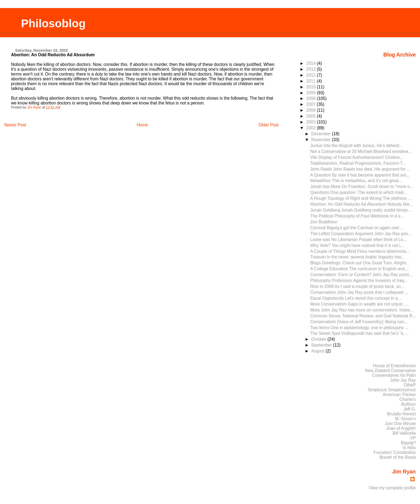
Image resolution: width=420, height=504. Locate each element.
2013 (312, 69)
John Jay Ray (403, 380)
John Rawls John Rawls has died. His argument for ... (360, 169)
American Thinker (399, 395)
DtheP (410, 385)
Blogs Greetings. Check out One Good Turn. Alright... (360, 263)
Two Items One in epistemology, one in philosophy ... (359, 328)
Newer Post (15, 125)
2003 (312, 122)
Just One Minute (400, 424)
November (322, 140)
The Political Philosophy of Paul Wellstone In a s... (357, 216)
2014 (312, 63)
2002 (312, 128)
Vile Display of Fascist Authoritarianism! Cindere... (357, 157)
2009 (312, 93)
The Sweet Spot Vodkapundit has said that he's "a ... (359, 333)
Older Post (269, 125)
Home (142, 125)
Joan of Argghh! (401, 428)
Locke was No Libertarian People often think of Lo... (358, 240)
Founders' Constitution (395, 452)
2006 (312, 110)
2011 (312, 81)
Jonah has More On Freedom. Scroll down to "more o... (362, 187)
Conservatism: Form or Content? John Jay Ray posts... (361, 275)
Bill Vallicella (404, 433)
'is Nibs (409, 448)
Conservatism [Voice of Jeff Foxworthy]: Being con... (359, 322)
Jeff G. (410, 409)
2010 (312, 87)
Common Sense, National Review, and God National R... (363, 316)
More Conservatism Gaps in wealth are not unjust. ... (359, 304)
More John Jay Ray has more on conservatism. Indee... (362, 310)
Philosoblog (53, 23)
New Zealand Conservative (391, 371)
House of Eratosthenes (394, 366)
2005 (312, 116)
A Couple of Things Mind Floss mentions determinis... (360, 251)
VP (413, 438)
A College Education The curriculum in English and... (359, 269)
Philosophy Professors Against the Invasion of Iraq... (359, 281)
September (322, 345)
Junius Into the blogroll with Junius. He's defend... (356, 146)
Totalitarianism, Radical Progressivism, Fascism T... (358, 163)
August (318, 351)
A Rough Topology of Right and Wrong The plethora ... (361, 198)
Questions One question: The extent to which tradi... (359, 192)
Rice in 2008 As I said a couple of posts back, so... (357, 286)
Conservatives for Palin (394, 375)
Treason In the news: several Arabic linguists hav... (357, 257)
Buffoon (408, 404)
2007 (312, 104)
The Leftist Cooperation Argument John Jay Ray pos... (361, 234)
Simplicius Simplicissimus (392, 390)
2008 (312, 98)
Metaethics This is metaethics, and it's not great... (356, 181)
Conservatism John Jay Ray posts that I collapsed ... (359, 292)
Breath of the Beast (398, 457)
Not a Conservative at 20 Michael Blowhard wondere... (361, 151)
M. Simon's (406, 419)
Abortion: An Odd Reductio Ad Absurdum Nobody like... (362, 204)
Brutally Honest (401, 414)
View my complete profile (392, 488)
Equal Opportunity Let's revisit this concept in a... (356, 298)
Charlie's (408, 399)
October (319, 339)
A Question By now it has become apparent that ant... (360, 175)
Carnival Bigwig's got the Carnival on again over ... (357, 228)
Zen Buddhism (324, 222)
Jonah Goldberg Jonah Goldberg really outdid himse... (361, 210)
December (322, 134)
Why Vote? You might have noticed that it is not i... (357, 245)
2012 (312, 75)
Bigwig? (408, 443)
